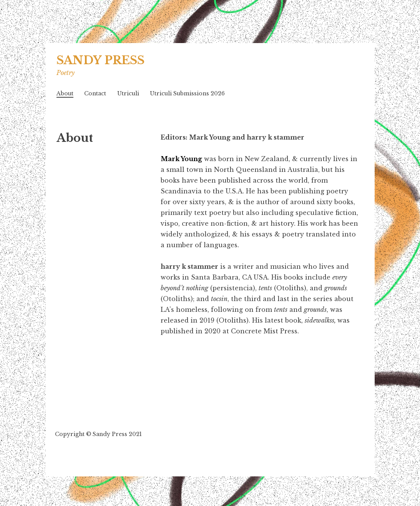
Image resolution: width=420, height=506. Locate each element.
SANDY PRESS (100, 60)
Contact (95, 93)
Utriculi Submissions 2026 (187, 93)
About (65, 93)
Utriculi (128, 93)
